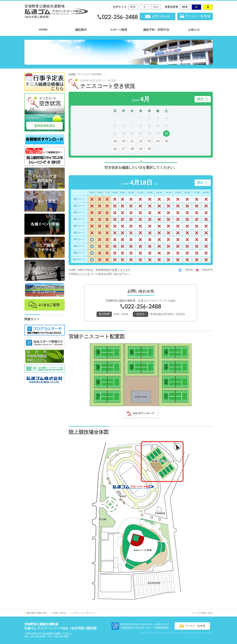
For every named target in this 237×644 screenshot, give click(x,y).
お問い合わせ (60, 613)
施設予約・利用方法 (156, 30)
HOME (43, 29)
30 (149, 149)
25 (166, 141)
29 (141, 149)
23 (149, 141)
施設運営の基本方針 (37, 613)
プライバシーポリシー (84, 613)
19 (115, 141)
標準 (133, 7)
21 (132, 141)
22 (141, 141)
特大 (156, 7)
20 (124, 141)
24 (158, 141)
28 (132, 149)
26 (115, 149)
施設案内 (81, 30)
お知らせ (194, 30)
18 (166, 134)
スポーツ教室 (119, 30)
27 (124, 149)
